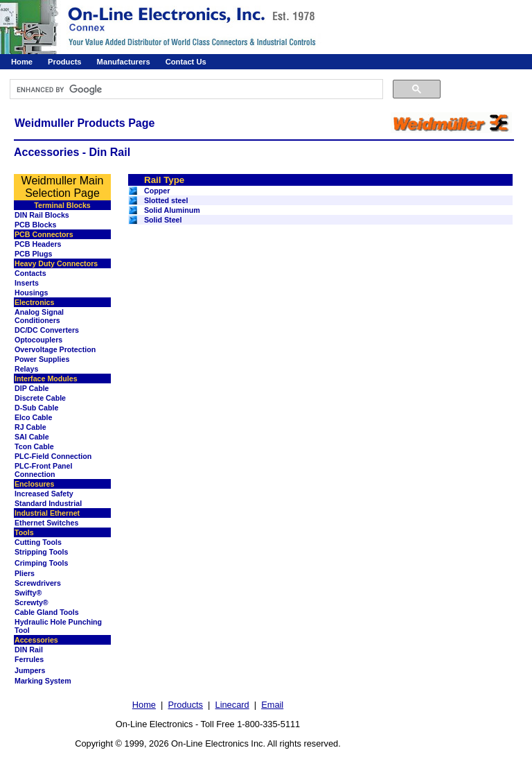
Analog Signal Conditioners (39, 316)
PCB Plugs (33, 254)
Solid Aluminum (172, 210)
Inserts (27, 283)
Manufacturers (124, 62)
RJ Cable (30, 427)
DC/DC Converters (47, 330)
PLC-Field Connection (53, 456)
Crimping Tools (41, 563)
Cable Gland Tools (47, 612)
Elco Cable (33, 417)
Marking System (43, 681)
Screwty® (32, 602)
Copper (157, 191)
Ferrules (29, 659)
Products (65, 62)
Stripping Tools (41, 552)
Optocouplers (38, 340)
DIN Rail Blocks (42, 215)
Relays (26, 369)
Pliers (25, 573)
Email (272, 705)
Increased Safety (44, 494)
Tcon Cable (34, 446)
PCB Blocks (35, 225)
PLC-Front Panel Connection (43, 470)
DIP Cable (32, 388)
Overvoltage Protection (55, 349)
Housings (32, 293)
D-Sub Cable (36, 408)
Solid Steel (163, 220)
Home (22, 62)
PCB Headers (38, 244)
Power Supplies (42, 359)
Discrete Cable (40, 398)
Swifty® (28, 593)
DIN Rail (29, 650)
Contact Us (186, 62)
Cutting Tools (38, 542)
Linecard (232, 705)
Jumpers (30, 670)
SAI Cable (32, 437)
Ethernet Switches (46, 523)
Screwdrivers (38, 583)
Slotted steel (166, 200)
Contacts (30, 273)
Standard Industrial (48, 503)
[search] (195, 89)
